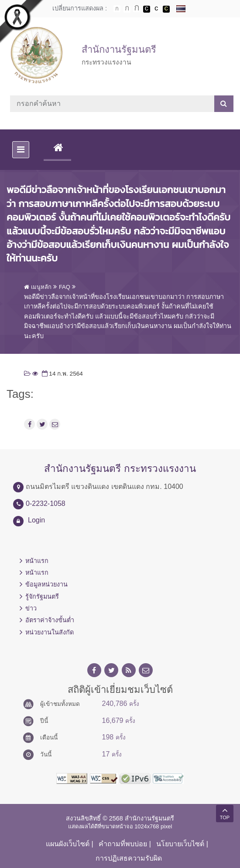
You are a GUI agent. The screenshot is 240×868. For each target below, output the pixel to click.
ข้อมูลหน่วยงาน (46, 584)
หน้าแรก (37, 561)
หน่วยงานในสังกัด (50, 632)
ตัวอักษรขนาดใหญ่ (137, 9)
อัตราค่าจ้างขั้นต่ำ (50, 620)
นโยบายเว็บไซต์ (180, 844)
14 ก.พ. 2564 (62, 374)
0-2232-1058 (46, 504)
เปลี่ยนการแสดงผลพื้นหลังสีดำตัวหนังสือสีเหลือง (166, 9)
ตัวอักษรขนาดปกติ (117, 9)
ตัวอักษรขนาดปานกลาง (127, 9)
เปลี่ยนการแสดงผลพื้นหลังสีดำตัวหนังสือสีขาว (147, 9)
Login (36, 520)
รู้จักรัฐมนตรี (42, 597)
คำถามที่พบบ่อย (123, 844)
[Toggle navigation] (21, 150)
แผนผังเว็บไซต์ (68, 844)
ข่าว (31, 608)
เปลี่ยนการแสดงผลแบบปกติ (156, 9)
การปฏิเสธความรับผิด (129, 858)
